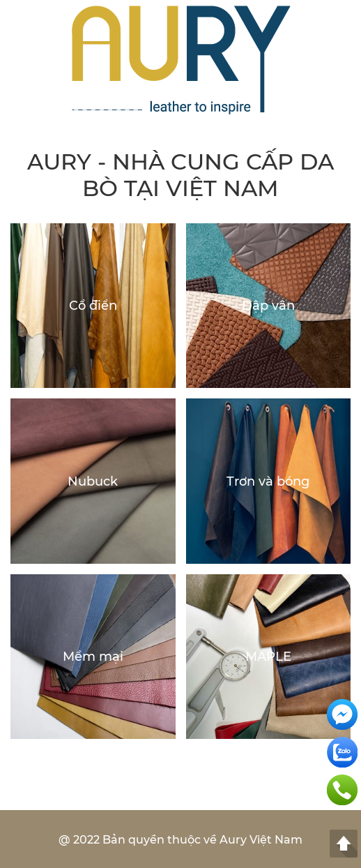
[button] (344, 61)
